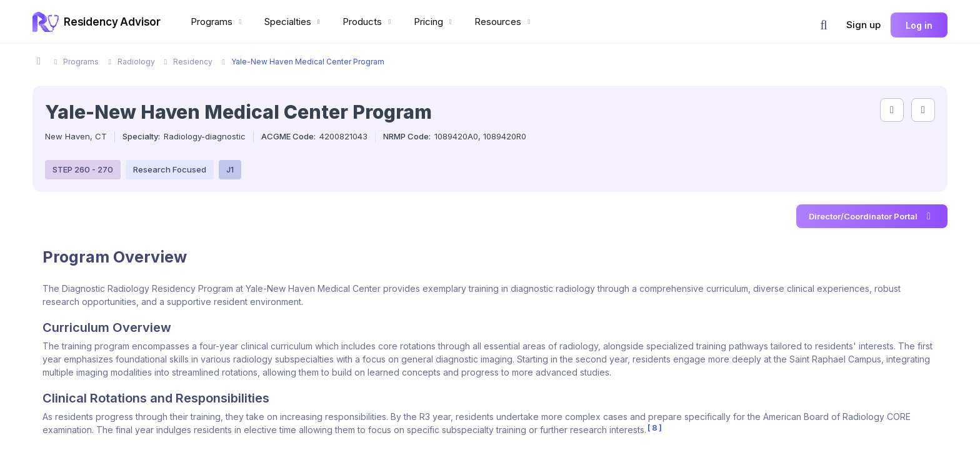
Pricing (434, 22)
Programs (217, 22)
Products (368, 22)
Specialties (294, 22)
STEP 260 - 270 (83, 169)
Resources (504, 22)
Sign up (863, 25)
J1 (230, 169)
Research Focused (170, 169)
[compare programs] (923, 110)
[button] (824, 25)
